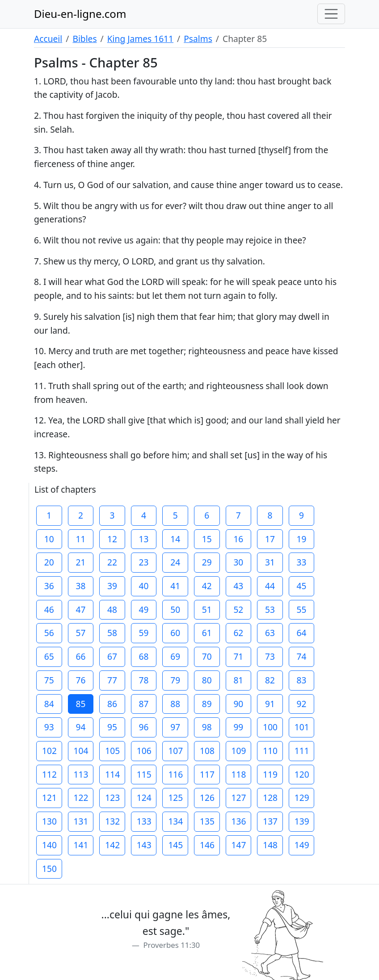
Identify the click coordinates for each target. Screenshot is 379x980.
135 (207, 821)
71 (238, 656)
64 (302, 633)
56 (49, 633)
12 (112, 539)
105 (112, 751)
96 (144, 727)
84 (49, 704)
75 (49, 680)
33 (302, 562)
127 (239, 798)
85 (80, 704)
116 (175, 774)
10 (49, 539)
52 (238, 609)
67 (112, 656)
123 (112, 798)
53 (270, 609)
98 (207, 727)
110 (270, 751)
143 (144, 845)
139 (302, 821)
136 (239, 821)
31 (270, 562)
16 (238, 539)
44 (270, 586)
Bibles (84, 39)
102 (49, 751)
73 (270, 656)
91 (270, 704)
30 (238, 562)
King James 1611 (140, 39)
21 (80, 562)
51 (207, 609)
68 (144, 656)
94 (80, 727)
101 (302, 727)
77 (112, 680)
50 (175, 609)
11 (80, 539)
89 (207, 704)
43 (238, 586)
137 (270, 821)
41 (175, 586)
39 (112, 586)
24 (175, 562)
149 (302, 845)
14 (175, 539)
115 (144, 774)
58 (112, 633)
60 (175, 633)
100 (270, 727)
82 (270, 680)
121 (49, 798)
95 (112, 727)
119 (270, 774)
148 (270, 845)
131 (81, 821)
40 (144, 586)
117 (207, 774)
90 (238, 704)
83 (302, 680)
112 (49, 774)
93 (49, 727)
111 (302, 751)
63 (270, 633)
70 (207, 656)
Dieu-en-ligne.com (80, 14)
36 (49, 586)
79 (175, 680)
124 (144, 798)
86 (112, 704)
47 (80, 609)
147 (239, 845)
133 (144, 821)
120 (302, 774)
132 (112, 821)
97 (175, 727)
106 (144, 751)
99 (238, 727)
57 (80, 633)
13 (144, 539)
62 (238, 633)
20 (49, 562)
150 (49, 869)
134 (175, 821)
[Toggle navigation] (331, 14)
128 (270, 798)
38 (80, 586)
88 (175, 704)
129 (302, 798)
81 (238, 680)
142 (112, 845)
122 (81, 798)
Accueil (48, 39)
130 (49, 821)
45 (302, 586)
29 (207, 562)
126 (207, 798)
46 (49, 609)
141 (81, 845)
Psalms (198, 39)
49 (144, 609)
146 (207, 845)
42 (207, 586)
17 (270, 539)
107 (175, 751)
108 (207, 751)
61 (207, 633)
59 (144, 633)
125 (175, 798)
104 (81, 751)
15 (207, 539)
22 (112, 562)
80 (207, 680)
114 (112, 774)
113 (81, 774)
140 (49, 845)
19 (302, 539)
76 (80, 680)
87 (144, 704)
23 (144, 562)
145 (175, 845)
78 (144, 680)
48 (112, 609)
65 (49, 656)
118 (239, 774)
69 (175, 656)
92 (302, 704)
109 (239, 751)
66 (80, 656)
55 (302, 609)
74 (302, 656)
